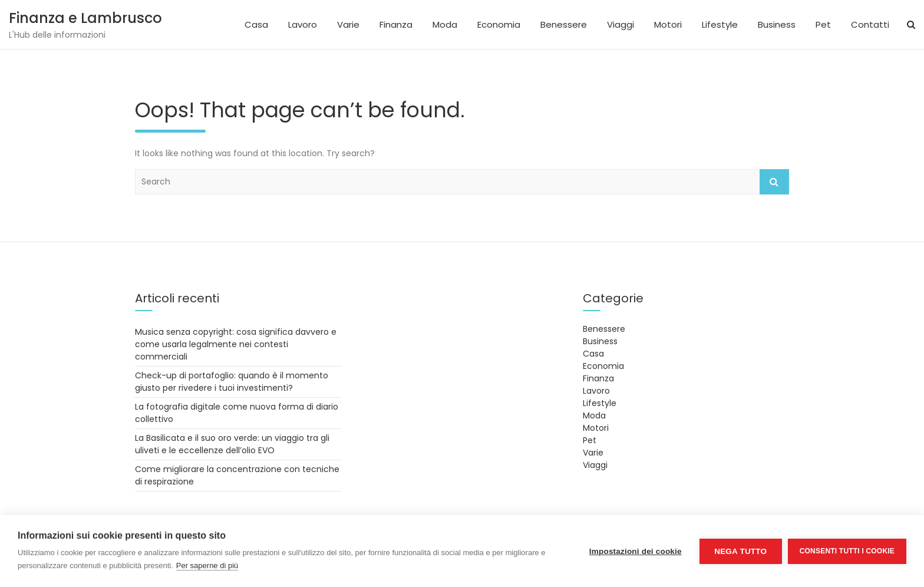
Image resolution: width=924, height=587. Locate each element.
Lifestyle (720, 24)
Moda (445, 24)
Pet (823, 24)
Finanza (396, 24)
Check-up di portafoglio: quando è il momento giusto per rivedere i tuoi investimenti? (232, 382)
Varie (348, 24)
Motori (668, 24)
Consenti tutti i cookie (847, 551)
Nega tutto (740, 551)
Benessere (564, 24)
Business (777, 24)
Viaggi (621, 24)
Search (774, 182)
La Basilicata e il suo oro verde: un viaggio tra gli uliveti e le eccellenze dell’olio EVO (232, 444)
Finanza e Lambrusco (85, 18)
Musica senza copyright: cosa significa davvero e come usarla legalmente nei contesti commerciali (236, 344)
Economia (499, 24)
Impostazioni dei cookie (636, 551)
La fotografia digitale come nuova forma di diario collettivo (237, 413)
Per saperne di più (207, 565)
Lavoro (303, 24)
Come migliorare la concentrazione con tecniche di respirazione (237, 475)
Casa (256, 24)
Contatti (870, 24)
